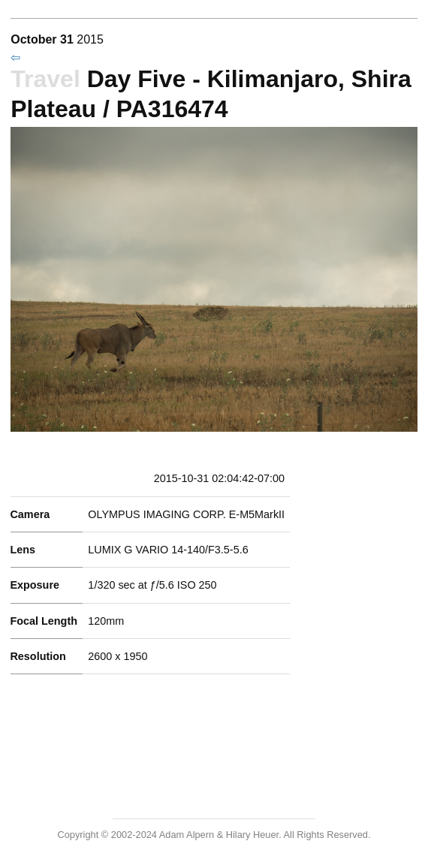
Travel (45, 79)
